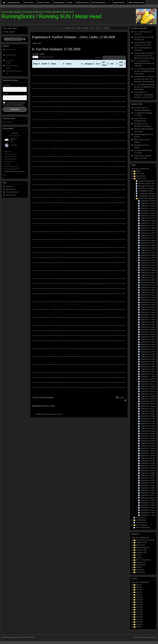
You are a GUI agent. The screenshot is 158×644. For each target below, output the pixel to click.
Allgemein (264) (141, 542)
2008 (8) (139, 627)
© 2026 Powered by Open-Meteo (14, 171)
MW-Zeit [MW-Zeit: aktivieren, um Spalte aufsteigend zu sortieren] (121, 64)
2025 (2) (139, 585)
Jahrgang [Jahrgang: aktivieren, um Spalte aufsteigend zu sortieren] (88, 64)
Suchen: (110, 58)
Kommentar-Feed (12, 192)
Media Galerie (120, 3)
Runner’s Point (45, 3)
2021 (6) (139, 595)
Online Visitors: (11, 50)
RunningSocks (51, 414)
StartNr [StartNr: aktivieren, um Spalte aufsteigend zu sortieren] (44, 64)
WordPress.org (11, 195)
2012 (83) (139, 617)
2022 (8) (139, 592)
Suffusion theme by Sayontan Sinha (145, 637)
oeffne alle (135, 169)
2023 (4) (139, 590)
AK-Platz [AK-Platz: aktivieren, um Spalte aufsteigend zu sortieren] (104, 64)
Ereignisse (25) (141, 552)
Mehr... (5, 175)
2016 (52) (139, 607)
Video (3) (139, 567)
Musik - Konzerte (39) (143, 560)
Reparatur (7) (140, 562)
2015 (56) (139, 610)
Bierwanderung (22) (143, 548)
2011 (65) (139, 619)
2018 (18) (139, 602)
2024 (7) (139, 587)
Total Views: (10, 60)
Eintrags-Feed (11, 189)
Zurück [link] (121, 398)
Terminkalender (15, 3)
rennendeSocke (140, 37)
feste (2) (139, 555)
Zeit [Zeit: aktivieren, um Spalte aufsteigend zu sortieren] (112, 64)
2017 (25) (139, 605)
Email (5, 94)
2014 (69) (139, 612)
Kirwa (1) (139, 557)
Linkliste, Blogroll (9, 32)
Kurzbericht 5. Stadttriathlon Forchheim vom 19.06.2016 (144, 63)
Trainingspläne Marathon (147, 196)
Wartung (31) (140, 572)
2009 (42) (139, 624)
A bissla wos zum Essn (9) (145, 540)
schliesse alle (144, 169)
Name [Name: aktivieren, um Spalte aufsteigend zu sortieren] (54, 64)
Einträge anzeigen (43, 57)
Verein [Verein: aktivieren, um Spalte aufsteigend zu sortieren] (69, 64)
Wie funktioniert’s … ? (102, 3)
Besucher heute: (12, 55)
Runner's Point (37, 28)
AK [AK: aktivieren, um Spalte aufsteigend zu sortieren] (97, 64)
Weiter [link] (121, 400)
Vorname (6, 85)
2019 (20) (139, 600)
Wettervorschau (83, 3)
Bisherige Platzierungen (146, 186)
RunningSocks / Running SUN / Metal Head (51, 16)
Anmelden (9, 186)
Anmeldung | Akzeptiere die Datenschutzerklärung (14, 104)
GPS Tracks (30, 3)
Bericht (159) (140, 545)
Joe (135, 48)
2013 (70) (139, 614)
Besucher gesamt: (12, 66)
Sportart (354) (141, 565)
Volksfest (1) (140, 570)
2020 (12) (139, 597)
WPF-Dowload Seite (137, 3)
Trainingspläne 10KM (146, 191)
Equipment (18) (141, 550)
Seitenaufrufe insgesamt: (14, 71)
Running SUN (59, 3)
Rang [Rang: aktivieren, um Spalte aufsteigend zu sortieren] (35, 64)
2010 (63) (139, 622)
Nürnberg (15, 133)
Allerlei (71, 3)
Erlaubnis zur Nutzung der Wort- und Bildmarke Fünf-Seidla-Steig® (144, 56)
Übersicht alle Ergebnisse (54, 28)
